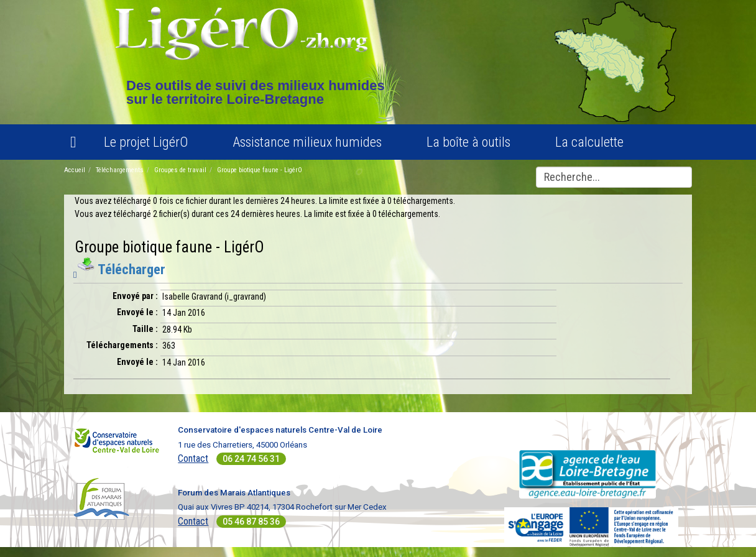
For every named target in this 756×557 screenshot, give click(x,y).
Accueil (75, 170)
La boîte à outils (468, 142)
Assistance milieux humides (307, 142)
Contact (193, 458)
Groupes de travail (180, 170)
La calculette (589, 142)
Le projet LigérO (146, 142)
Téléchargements (120, 170)
